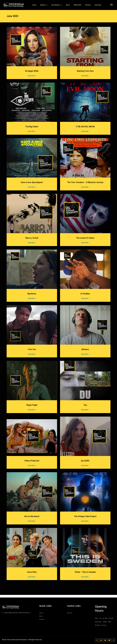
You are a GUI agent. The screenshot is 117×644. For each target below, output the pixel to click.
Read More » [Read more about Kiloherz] (85, 356)
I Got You (32, 351)
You (85, 407)
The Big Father (32, 128)
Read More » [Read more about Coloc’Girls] (32, 579)
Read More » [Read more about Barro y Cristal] (32, 245)
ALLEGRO (85, 463)
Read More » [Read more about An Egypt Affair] (32, 77)
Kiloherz (85, 351)
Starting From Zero (85, 72)
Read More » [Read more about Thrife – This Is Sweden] (85, 579)
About (68, 5)
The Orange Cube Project (85, 519)
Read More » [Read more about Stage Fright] (32, 412)
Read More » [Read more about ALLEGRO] (85, 468)
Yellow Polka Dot (32, 463)
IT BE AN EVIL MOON (85, 128)
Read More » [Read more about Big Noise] (32, 300)
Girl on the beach (32, 519)
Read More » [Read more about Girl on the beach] (32, 524)
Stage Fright (32, 407)
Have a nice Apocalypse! (32, 184)
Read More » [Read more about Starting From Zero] (85, 77)
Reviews (88, 5)
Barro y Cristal (32, 240)
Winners (44, 5)
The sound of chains (85, 240)
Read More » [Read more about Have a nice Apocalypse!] (32, 189)
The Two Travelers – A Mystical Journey (85, 184)
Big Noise (32, 296)
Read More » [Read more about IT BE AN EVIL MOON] (85, 133)
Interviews (98, 5)
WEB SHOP (78, 5)
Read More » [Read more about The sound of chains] (85, 245)
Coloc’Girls (32, 574)
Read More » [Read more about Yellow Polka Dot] (32, 468)
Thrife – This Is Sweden (85, 574)
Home (34, 5)
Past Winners (57, 5)
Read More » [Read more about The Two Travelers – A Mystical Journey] (85, 189)
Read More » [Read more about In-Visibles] (85, 300)
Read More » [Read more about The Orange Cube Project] (85, 524)
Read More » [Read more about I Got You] (32, 356)
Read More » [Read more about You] (85, 412)
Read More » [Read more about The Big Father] (32, 133)
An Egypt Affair (32, 72)
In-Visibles (85, 296)
